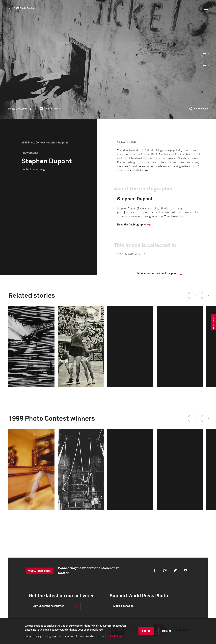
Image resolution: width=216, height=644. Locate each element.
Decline (167, 631)
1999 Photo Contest (25, 8)
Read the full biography (131, 225)
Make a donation (123, 606)
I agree (146, 631)
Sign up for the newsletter (48, 606)
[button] (192, 296)
